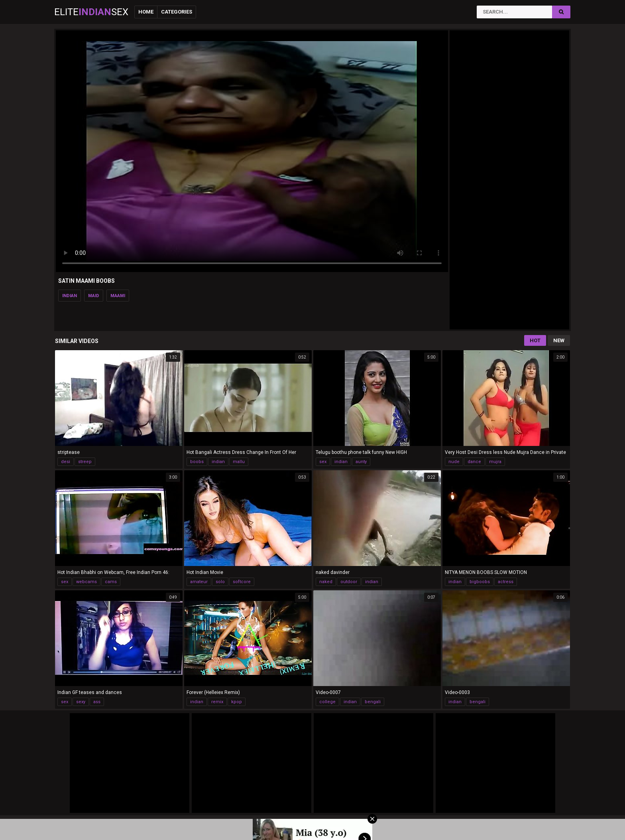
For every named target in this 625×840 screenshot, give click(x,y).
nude (454, 462)
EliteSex (91, 12)
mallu (239, 462)
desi (66, 462)
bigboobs (480, 582)
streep (85, 462)
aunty (361, 462)
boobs (197, 462)
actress (506, 582)
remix (217, 702)
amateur (199, 582)
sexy (81, 702)
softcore (242, 582)
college (327, 702)
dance (474, 462)
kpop (237, 702)
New (559, 340)
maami (118, 296)
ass (97, 702)
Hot (535, 340)
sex (323, 462)
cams (111, 582)
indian (70, 296)
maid (94, 296)
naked (326, 582)
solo (220, 582)
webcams (86, 582)
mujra (495, 462)
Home (146, 12)
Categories (177, 12)
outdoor (349, 582)
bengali (373, 702)
